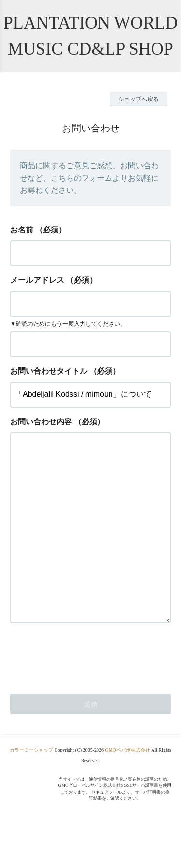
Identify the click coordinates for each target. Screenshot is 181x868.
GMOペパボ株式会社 (127, 788)
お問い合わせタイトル (49, 371)
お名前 (22, 230)
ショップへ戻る (139, 99)
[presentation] (84, 694)
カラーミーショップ (31, 788)
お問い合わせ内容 (41, 422)
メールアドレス (37, 280)
